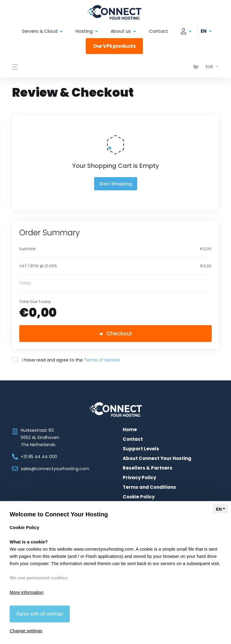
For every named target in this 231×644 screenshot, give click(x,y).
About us (124, 31)
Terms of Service (102, 360)
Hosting (87, 31)
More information (27, 592)
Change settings (26, 631)
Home (130, 430)
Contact (159, 31)
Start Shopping (116, 184)
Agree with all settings (40, 614)
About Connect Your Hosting (157, 458)
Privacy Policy (139, 478)
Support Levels (141, 449)
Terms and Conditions (149, 487)
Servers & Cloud (43, 31)
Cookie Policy (139, 497)
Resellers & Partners (148, 468)
